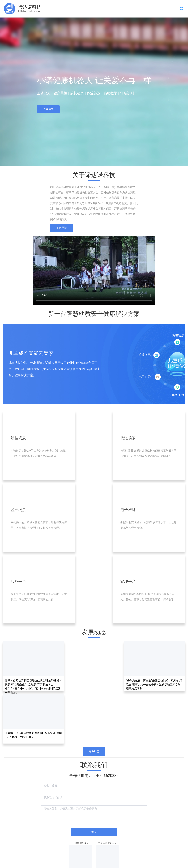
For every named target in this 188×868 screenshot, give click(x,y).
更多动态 (94, 751)
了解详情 (48, 109)
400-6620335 (107, 776)
